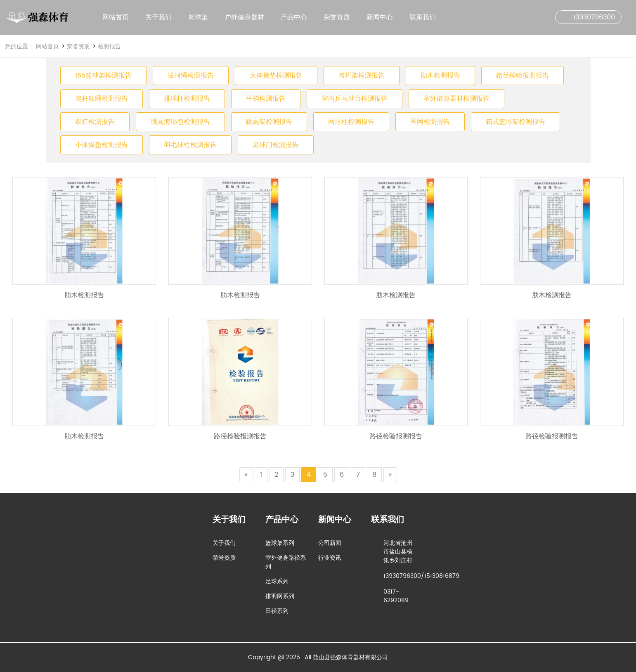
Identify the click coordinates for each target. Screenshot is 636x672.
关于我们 (158, 17)
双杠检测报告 (95, 122)
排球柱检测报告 (187, 99)
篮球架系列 (280, 543)
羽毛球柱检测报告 (190, 145)
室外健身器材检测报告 (456, 99)
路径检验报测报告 (523, 76)
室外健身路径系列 (286, 562)
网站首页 (116, 17)
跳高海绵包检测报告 (180, 122)
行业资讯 (330, 558)
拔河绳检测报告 (191, 76)
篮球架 (198, 17)
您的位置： (19, 46)
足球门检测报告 (276, 145)
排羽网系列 (280, 596)
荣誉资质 (337, 17)
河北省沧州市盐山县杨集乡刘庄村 (398, 552)
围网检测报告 (430, 122)
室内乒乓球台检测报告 (355, 99)
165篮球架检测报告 (103, 76)
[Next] (390, 475)
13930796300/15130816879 (421, 576)
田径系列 (277, 611)
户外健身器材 (244, 17)
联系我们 (423, 17)
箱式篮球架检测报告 (515, 122)
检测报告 (109, 46)
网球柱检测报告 (351, 122)
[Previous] (246, 475)
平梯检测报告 (266, 99)
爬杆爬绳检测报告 (102, 99)
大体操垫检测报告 (276, 76)
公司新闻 (330, 543)
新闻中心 (380, 17)
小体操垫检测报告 (102, 145)
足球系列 (277, 581)
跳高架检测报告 (269, 122)
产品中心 (294, 17)
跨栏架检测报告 (362, 76)
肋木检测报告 (440, 76)
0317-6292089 (396, 596)
